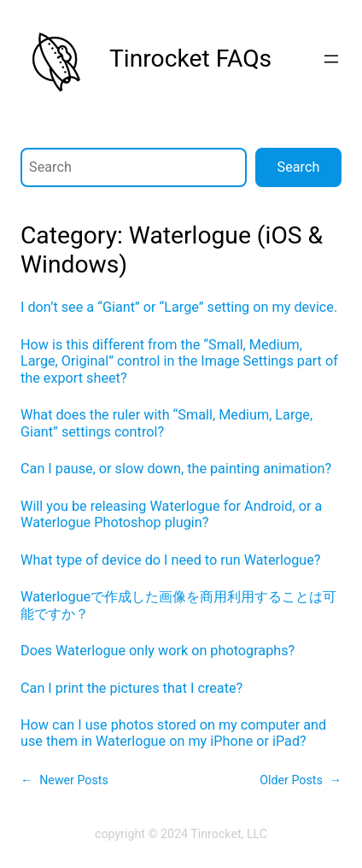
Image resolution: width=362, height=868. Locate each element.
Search (299, 167)
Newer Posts (64, 780)
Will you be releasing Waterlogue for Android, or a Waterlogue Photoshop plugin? (171, 514)
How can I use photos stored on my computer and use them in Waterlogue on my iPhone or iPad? (173, 733)
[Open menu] (331, 59)
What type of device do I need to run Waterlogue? (171, 560)
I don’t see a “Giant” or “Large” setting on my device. (179, 307)
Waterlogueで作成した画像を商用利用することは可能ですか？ (178, 605)
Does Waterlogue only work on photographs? (158, 651)
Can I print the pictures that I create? (131, 688)
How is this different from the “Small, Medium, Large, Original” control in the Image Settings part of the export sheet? (179, 361)
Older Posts (301, 780)
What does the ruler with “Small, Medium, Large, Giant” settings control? (166, 423)
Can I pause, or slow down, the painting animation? (176, 469)
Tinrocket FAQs (190, 59)
